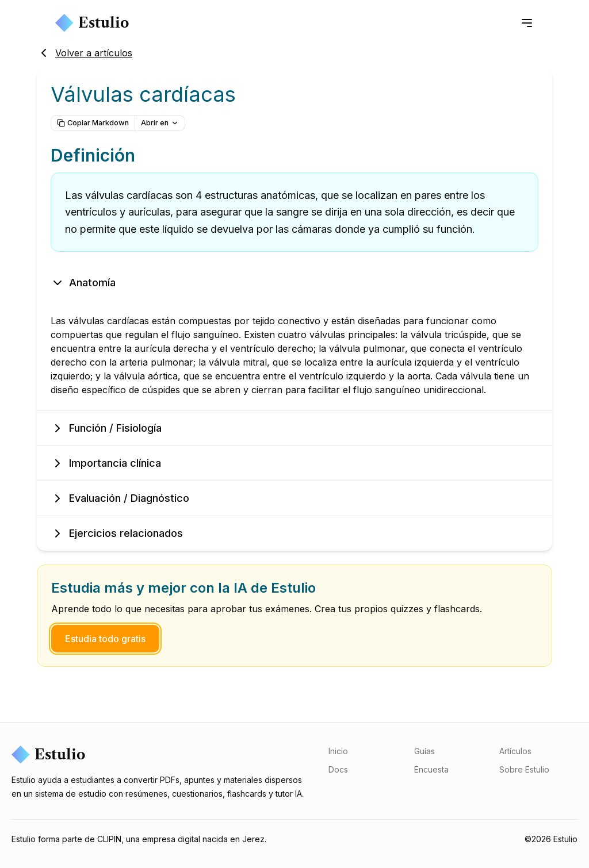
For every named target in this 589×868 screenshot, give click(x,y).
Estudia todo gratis (105, 639)
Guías (424, 751)
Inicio (338, 751)
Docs (338, 769)
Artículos (515, 751)
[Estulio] (161, 755)
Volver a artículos (85, 53)
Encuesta (431, 769)
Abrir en (160, 123)
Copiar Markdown (93, 123)
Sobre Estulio (524, 769)
